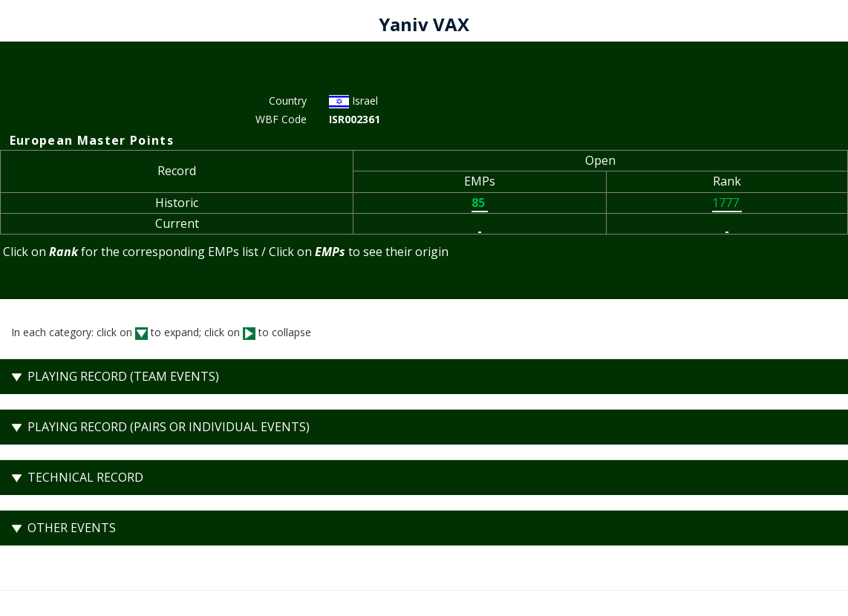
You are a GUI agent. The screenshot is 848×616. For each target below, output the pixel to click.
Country (288, 101)
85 (480, 203)
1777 (727, 203)
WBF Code (281, 119)
